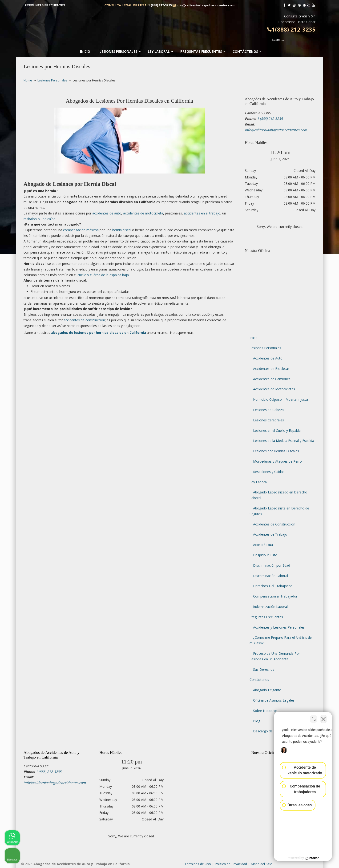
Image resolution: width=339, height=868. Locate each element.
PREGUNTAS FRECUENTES (45, 5)
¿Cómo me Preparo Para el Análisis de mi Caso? (281, 640)
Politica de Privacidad (231, 864)
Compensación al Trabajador (275, 596)
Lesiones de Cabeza (268, 410)
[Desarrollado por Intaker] (299, 858)
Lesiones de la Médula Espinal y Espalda (284, 441)
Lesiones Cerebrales (268, 420)
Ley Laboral (258, 482)
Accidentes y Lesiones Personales (279, 627)
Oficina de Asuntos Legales (274, 700)
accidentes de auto (107, 213)
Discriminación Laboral (270, 576)
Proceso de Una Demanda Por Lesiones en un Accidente (275, 656)
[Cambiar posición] (314, 718)
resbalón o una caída (39, 219)
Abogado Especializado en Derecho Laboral (278, 495)
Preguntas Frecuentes (266, 617)
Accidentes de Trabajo (270, 534)
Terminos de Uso (198, 864)
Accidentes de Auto (268, 358)
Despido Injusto (265, 555)
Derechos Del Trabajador (272, 586)
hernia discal (122, 230)
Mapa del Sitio (262, 864)
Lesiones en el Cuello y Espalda (277, 430)
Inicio (254, 338)
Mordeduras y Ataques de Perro (277, 461)
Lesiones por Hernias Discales (276, 451)
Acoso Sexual (263, 545)
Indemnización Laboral (270, 607)
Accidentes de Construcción (274, 524)
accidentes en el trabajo (202, 213)
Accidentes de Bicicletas (271, 369)
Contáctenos (259, 680)
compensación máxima (81, 230)
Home (28, 80)
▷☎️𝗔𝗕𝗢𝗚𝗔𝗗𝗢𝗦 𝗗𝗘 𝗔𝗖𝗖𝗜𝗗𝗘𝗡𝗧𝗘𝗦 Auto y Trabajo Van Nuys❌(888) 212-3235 (169, 26)
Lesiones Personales (52, 80)
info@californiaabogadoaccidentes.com (206, 5)
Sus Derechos (264, 669)
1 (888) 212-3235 (160, 5)
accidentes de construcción (84, 320)
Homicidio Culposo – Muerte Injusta (280, 399)
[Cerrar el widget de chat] (323, 718)
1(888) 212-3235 (291, 29)
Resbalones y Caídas (269, 472)
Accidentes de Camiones (272, 379)
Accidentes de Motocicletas (274, 389)
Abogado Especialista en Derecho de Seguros (279, 511)
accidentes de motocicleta (143, 213)
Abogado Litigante (267, 690)
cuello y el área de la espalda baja (103, 275)
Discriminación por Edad (272, 565)
